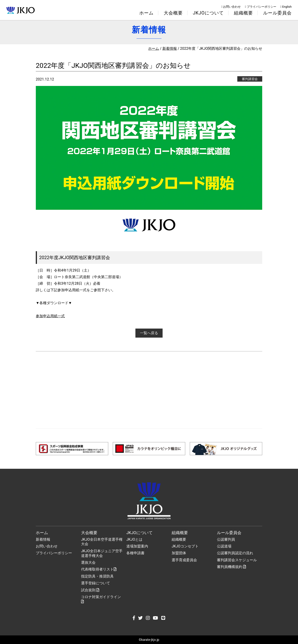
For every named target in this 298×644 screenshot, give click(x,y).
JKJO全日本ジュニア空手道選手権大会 (102, 553)
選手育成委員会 (184, 560)
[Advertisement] (149, 390)
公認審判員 (226, 539)
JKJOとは (134, 539)
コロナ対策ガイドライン (101, 599)
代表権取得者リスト (99, 569)
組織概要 (179, 539)
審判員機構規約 (231, 567)
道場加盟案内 (137, 546)
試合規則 (90, 590)
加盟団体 (179, 553)
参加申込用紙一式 (50, 316)
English (286, 7)
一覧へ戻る (149, 333)
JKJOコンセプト (185, 546)
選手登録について (96, 583)
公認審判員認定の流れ (235, 553)
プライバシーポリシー (261, 7)
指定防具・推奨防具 (97, 576)
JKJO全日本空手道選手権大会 (102, 542)
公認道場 (224, 546)
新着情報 (170, 49)
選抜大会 (88, 562)
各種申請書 (135, 553)
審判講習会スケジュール (237, 560)
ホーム (146, 13)
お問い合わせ (231, 7)
